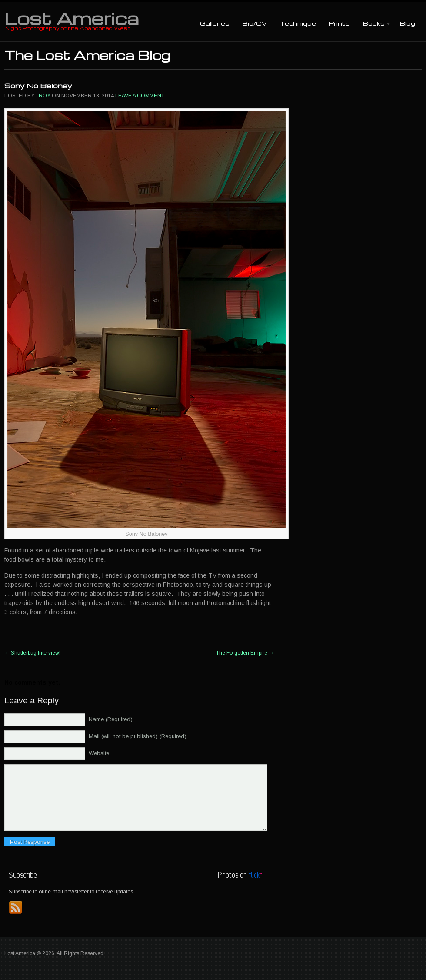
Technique (298, 23)
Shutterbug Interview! (32, 653)
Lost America (72, 18)
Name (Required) (111, 719)
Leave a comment (140, 96)
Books (374, 24)
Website (99, 753)
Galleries (215, 23)
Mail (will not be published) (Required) (138, 736)
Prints (339, 23)
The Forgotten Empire (245, 653)
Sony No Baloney (38, 86)
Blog (408, 23)
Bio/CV (255, 23)
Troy (43, 96)
